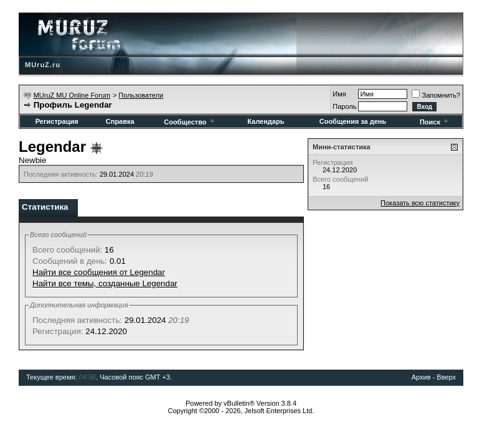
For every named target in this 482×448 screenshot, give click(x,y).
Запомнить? (436, 95)
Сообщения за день (353, 121)
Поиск (435, 122)
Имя (339, 94)
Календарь (266, 121)
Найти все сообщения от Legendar (99, 272)
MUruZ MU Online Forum (72, 95)
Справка (120, 121)
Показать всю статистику (420, 203)
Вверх (446, 377)
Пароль (344, 106)
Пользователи (141, 95)
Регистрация (57, 121)
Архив (421, 377)
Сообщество (190, 122)
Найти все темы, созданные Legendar (105, 283)
